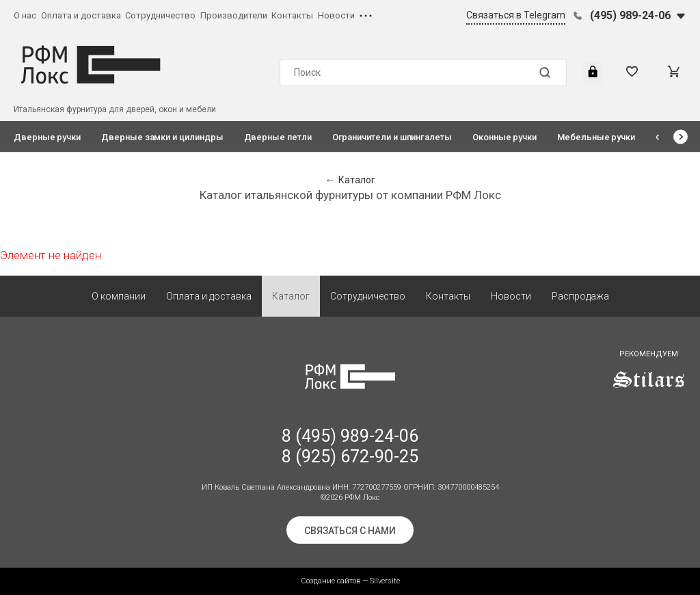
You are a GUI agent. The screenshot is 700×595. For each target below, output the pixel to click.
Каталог (291, 296)
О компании (119, 296)
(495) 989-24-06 (630, 15)
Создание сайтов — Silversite (350, 581)
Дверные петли (278, 137)
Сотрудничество (160, 15)
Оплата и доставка (81, 15)
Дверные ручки (47, 137)
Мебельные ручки (596, 137)
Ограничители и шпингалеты (392, 137)
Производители (234, 15)
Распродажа (580, 296)
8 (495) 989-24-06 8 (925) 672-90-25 (350, 446)
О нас (25, 15)
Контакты (292, 15)
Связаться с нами (350, 531)
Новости (336, 15)
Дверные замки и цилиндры (162, 137)
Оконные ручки (504, 137)
